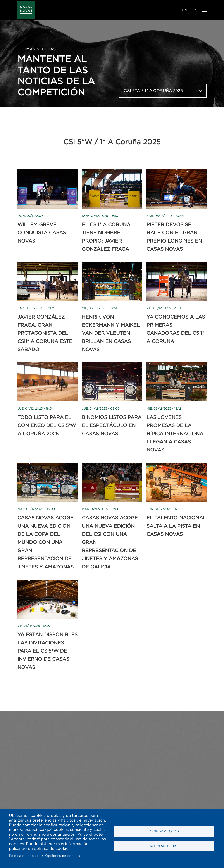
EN (185, 10)
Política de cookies (25, 856)
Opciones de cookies (63, 856)
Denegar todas (164, 831)
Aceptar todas (164, 846)
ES (195, 10)
